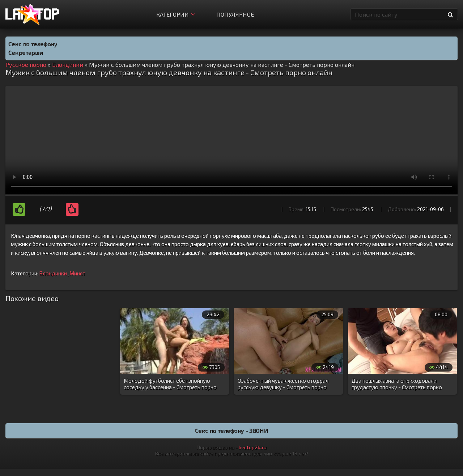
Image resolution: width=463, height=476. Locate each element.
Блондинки (53, 273)
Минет (77, 273)
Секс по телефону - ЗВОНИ (231, 430)
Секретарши (26, 52)
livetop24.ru (253, 447)
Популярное (235, 14)
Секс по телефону (33, 44)
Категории (176, 14)
